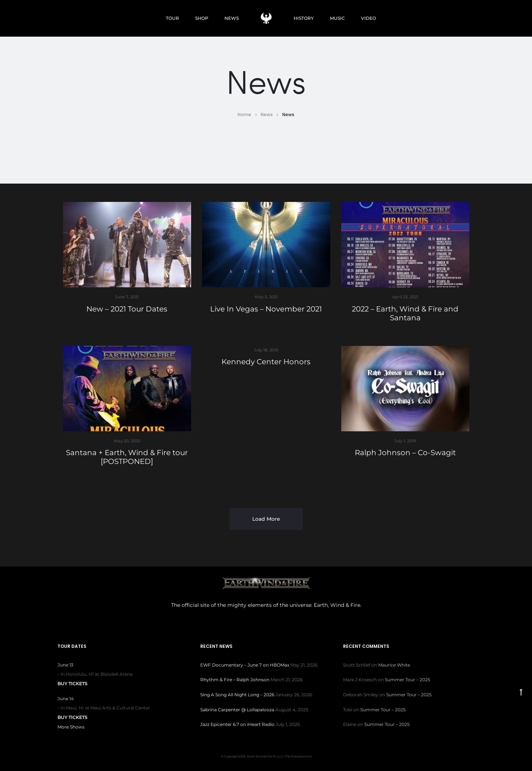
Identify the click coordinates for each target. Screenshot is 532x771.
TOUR (172, 18)
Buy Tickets (72, 684)
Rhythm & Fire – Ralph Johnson (235, 680)
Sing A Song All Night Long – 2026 (237, 695)
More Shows (71, 727)
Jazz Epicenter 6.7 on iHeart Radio (237, 724)
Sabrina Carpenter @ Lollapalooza (237, 710)
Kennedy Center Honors (266, 362)
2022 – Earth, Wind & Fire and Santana (405, 313)
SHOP (202, 18)
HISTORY (304, 18)
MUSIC (337, 18)
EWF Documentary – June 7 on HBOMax (245, 665)
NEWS (232, 18)
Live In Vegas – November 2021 (266, 309)
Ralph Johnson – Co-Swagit (405, 453)
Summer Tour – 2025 (408, 680)
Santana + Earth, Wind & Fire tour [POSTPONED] (127, 457)
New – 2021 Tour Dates (127, 309)
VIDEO (369, 18)
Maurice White (394, 665)
